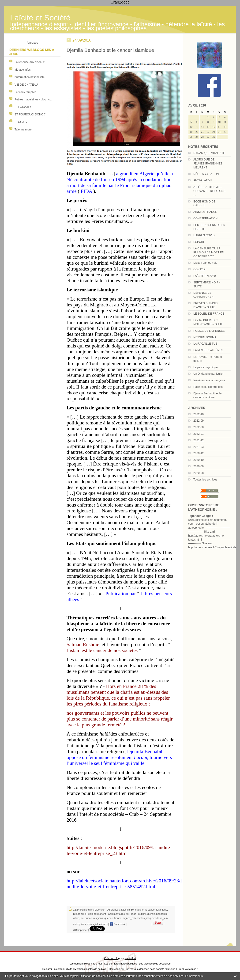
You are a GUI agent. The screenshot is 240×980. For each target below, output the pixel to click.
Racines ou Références (208, 387)
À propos (32, 43)
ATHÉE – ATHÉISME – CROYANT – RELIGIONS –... (209, 191)
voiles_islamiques (97, 924)
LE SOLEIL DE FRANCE (209, 314)
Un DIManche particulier (208, 374)
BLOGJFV (21, 122)
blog (194, 969)
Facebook (117, 924)
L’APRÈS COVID (204, 235)
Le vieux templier (25, 92)
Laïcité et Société (40, 18)
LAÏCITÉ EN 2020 (204, 276)
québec (109, 918)
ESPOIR (199, 242)
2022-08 (199, 427)
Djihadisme (79, 914)
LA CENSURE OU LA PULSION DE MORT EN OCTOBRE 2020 (209, 252)
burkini (142, 914)
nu (82, 918)
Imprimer (80, 930)
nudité (88, 918)
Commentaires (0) (118, 914)
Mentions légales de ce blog (90, 969)
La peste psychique (205, 367)
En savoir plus (194, 976)
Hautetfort (130, 958)
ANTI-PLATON (202, 180)
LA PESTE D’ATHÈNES (208, 350)
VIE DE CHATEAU (26, 85)
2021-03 (199, 447)
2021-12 (199, 440)
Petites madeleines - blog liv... (33, 99)
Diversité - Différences (107, 910)
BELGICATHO (23, 107)
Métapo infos (23, 70)
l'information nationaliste (30, 77)
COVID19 (199, 269)
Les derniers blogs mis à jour (86, 964)
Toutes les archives (205, 480)
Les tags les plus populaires (155, 964)
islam (76, 918)
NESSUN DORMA (205, 337)
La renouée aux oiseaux (30, 62)
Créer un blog (112, 958)
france (118, 918)
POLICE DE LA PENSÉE (209, 331)
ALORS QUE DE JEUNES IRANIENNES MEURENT (208, 164)
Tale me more (23, 130)
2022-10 (199, 414)
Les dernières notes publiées (121, 964)
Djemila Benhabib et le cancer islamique (110, 50)
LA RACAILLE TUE (205, 344)
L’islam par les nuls (205, 263)
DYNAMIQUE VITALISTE (209, 153)
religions (98, 918)
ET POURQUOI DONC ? (30, 114)
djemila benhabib (157, 914)
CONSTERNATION (205, 218)
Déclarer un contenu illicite (57, 969)
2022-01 (199, 434)
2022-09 (199, 421)
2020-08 (199, 473)
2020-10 (199, 460)
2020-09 (199, 466)
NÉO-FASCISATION (206, 174)
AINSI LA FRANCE (205, 212)
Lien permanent (97, 914)
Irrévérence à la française (209, 380)
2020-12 (199, 453)
